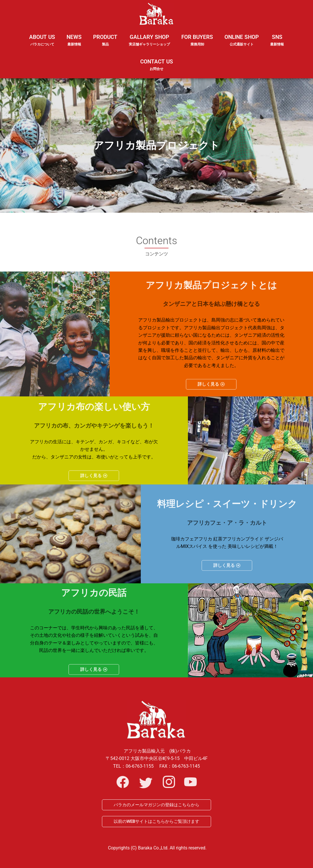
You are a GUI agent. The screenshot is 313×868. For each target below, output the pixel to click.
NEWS (74, 44)
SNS (277, 44)
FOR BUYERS (197, 40)
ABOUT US (42, 44)
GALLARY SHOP (149, 44)
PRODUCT (105, 44)
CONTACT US (157, 65)
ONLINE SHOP (242, 40)
